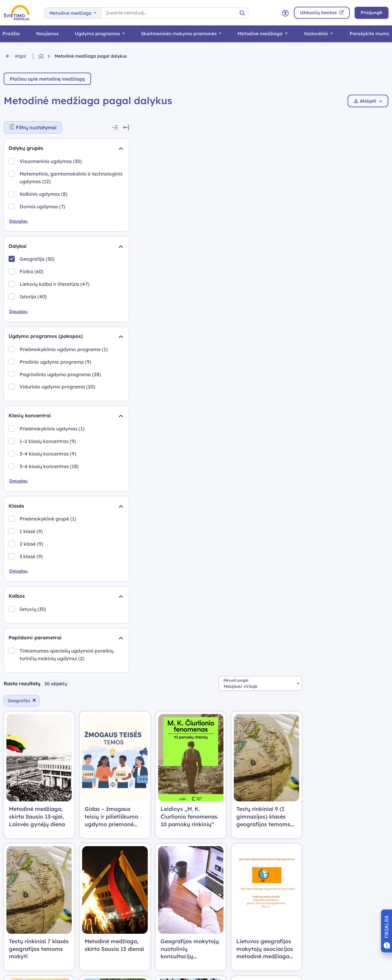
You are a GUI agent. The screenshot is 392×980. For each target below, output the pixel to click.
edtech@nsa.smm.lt (222, 853)
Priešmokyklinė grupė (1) (48, 552)
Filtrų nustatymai (35, 126)
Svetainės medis (120, 894)
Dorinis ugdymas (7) (43, 207)
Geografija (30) (37, 260)
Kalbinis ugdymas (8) (44, 194)
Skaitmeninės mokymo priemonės (179, 34)
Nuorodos (113, 904)
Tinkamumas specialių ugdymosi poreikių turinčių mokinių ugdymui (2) (50, 693)
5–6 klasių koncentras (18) (49, 499)
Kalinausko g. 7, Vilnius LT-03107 (235, 863)
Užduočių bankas (23, 894)
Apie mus (112, 915)
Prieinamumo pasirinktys (134, 925)
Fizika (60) (32, 273)
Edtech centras (21, 925)
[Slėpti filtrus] (93, 127)
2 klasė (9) (32, 577)
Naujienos (47, 34)
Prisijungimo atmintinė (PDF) (134, 863)
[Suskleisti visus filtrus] (83, 127)
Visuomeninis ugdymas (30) (51, 161)
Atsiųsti (368, 101)
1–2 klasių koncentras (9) (48, 474)
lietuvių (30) (33, 643)
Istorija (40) (34, 297)
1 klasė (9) (32, 565)
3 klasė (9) (32, 590)
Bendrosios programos (29, 874)
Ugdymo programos (98, 34)
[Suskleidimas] (88, 149)
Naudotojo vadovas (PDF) (131, 874)
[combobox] (347, 127)
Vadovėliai (316, 34)
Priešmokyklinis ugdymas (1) (52, 461)
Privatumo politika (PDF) (130, 884)
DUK (107, 853)
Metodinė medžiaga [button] (71, 13)
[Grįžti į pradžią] (47, 56)
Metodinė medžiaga (261, 34)
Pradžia (12, 853)
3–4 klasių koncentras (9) (48, 486)
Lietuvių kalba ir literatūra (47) (55, 285)
